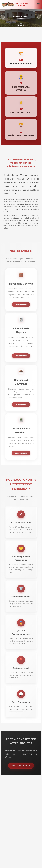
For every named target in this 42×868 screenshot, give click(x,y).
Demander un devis (21, 768)
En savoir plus (21, 307)
